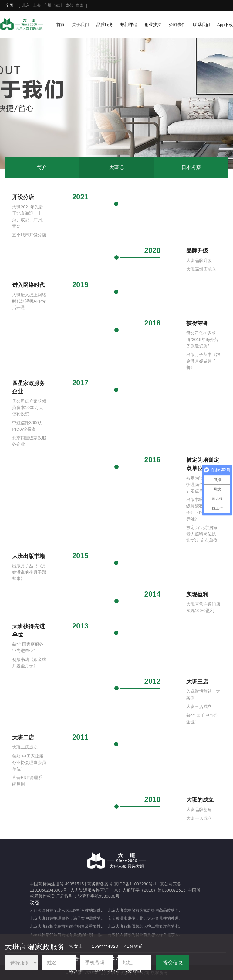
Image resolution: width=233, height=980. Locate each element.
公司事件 (177, 25)
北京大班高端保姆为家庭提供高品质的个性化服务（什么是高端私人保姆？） (147, 910)
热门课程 (129, 25)
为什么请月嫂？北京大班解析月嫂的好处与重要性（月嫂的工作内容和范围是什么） (69, 910)
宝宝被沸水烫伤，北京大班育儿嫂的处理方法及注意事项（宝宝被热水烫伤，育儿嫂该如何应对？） (147, 918)
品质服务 (105, 25)
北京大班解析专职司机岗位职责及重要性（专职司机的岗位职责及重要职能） (69, 926)
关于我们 (80, 25)
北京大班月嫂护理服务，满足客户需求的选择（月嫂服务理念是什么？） (69, 918)
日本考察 (191, 167)
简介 (42, 167)
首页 (61, 25)
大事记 (116, 167)
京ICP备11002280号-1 (135, 884)
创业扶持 (153, 25)
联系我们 (201, 25)
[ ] (46, 5)
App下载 (225, 25)
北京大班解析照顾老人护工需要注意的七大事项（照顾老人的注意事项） (147, 926)
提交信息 (173, 963)
